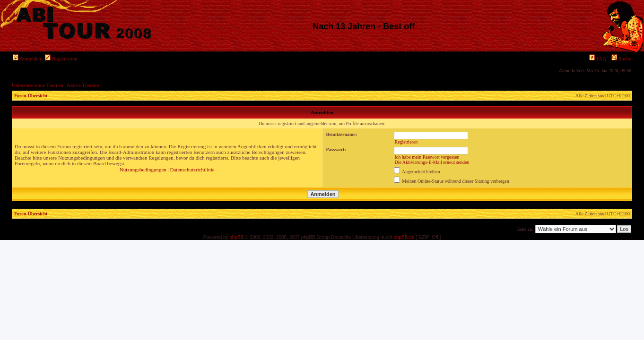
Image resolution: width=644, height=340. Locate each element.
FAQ (598, 59)
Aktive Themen (83, 85)
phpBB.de (404, 237)
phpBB (236, 237)
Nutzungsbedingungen (143, 170)
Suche (621, 59)
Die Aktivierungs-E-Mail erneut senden (432, 162)
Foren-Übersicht (31, 96)
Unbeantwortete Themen (38, 85)
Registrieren (61, 59)
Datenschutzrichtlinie (192, 170)
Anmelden (27, 59)
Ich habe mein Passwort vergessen (427, 157)
